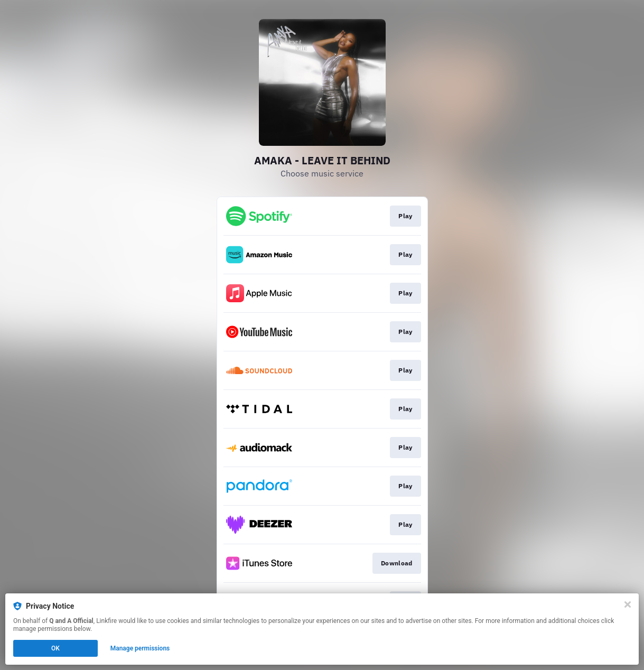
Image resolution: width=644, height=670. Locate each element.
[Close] (628, 604)
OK (55, 648)
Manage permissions (140, 648)
